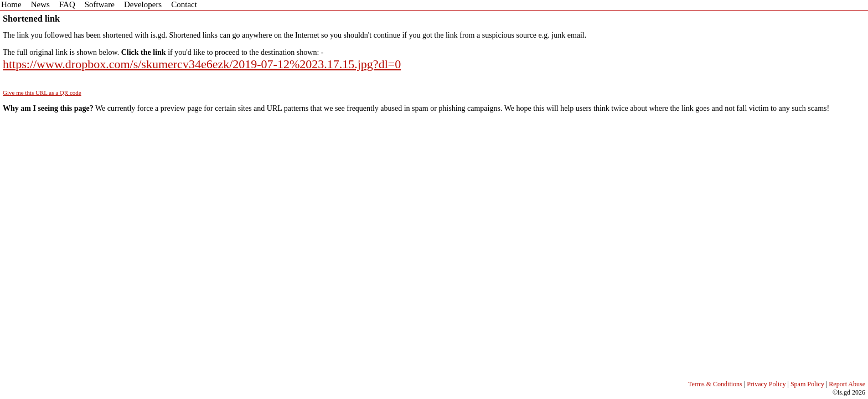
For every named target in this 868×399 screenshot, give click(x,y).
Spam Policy (807, 384)
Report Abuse (847, 384)
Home (11, 4)
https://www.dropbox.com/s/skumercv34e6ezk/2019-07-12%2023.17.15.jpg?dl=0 (202, 64)
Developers (143, 4)
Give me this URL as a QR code (42, 93)
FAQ (67, 4)
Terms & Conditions (715, 384)
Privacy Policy (766, 384)
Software (100, 4)
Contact (184, 4)
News (40, 4)
